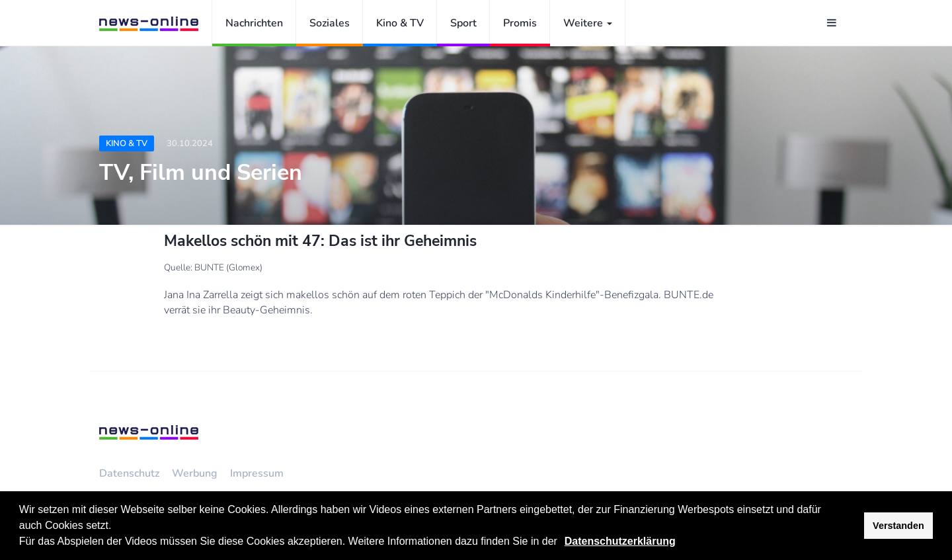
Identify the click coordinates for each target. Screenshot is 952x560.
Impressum (257, 473)
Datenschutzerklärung (620, 541)
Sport (463, 23)
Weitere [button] (588, 23)
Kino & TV (400, 23)
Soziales (330, 23)
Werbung (195, 473)
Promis (520, 23)
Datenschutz (129, 473)
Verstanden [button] (898, 526)
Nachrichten (254, 23)
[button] (562, 543)
